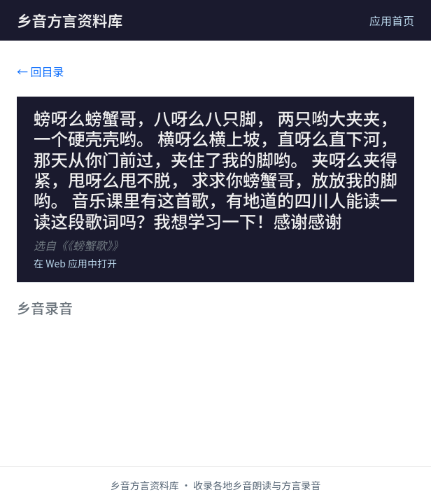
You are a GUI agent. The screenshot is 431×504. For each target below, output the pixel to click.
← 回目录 (41, 71)
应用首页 (392, 20)
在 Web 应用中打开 (75, 263)
